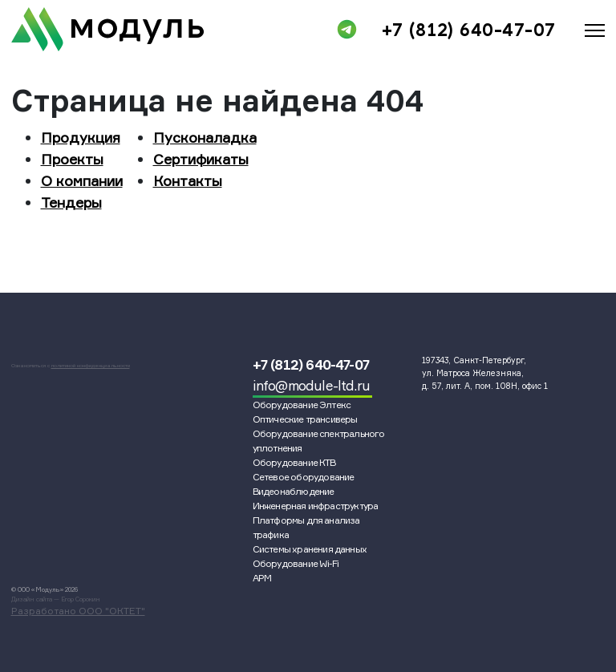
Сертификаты (201, 159)
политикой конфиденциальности (91, 366)
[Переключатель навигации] (595, 27)
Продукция (81, 137)
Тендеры (71, 202)
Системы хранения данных (310, 549)
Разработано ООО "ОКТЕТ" (78, 611)
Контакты (188, 180)
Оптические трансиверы (305, 419)
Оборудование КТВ (294, 462)
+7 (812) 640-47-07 (469, 30)
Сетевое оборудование (304, 477)
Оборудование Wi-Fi (296, 563)
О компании (82, 180)
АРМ (262, 578)
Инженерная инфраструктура (316, 506)
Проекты (72, 159)
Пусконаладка (205, 137)
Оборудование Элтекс (302, 405)
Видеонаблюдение (294, 491)
